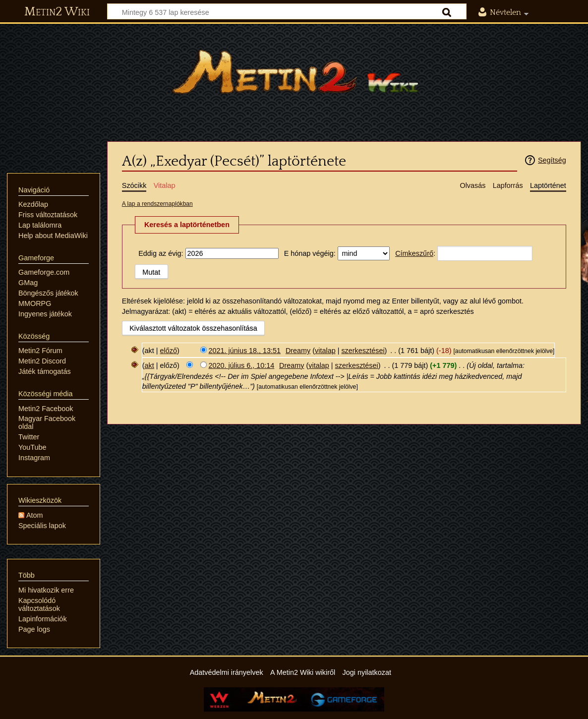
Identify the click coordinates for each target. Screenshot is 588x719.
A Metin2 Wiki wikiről (303, 672)
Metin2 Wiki (57, 12)
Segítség (552, 160)
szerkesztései (363, 351)
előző (169, 351)
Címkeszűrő (414, 253)
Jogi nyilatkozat (367, 672)
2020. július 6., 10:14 (242, 365)
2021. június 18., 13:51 (245, 351)
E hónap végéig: (310, 253)
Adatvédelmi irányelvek (227, 672)
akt (149, 365)
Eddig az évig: (161, 253)
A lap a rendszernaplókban (157, 204)
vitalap (325, 351)
